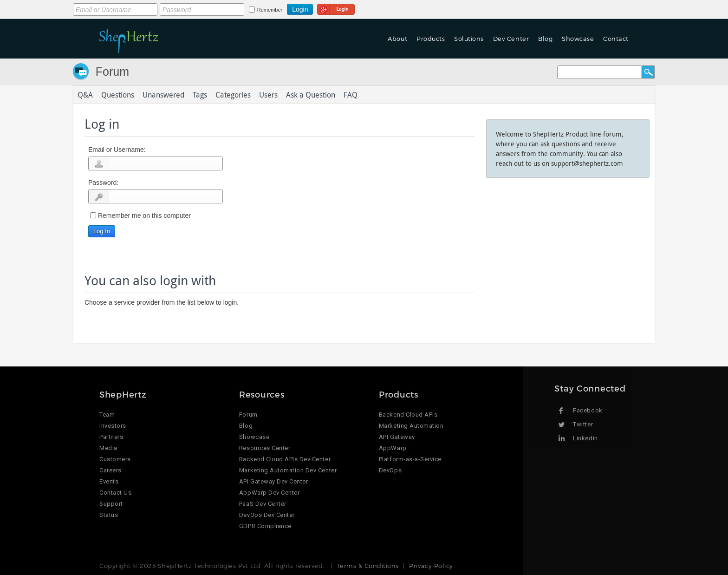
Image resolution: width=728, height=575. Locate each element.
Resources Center (265, 448)
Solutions (469, 39)
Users (268, 95)
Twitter (583, 424)
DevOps (390, 470)
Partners (111, 437)
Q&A (85, 95)
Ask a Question (311, 95)
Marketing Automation (411, 426)
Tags (200, 95)
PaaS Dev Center (263, 504)
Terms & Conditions (367, 566)
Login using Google (336, 8)
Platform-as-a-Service (410, 459)
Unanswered (163, 95)
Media (108, 448)
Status (109, 515)
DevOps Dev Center (267, 515)
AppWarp (393, 448)
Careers (110, 470)
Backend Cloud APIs (408, 415)
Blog (545, 39)
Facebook (588, 410)
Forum (112, 72)
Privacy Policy (431, 566)
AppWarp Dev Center (269, 493)
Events (109, 481)
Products (431, 39)
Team (107, 415)
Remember (270, 10)
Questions (118, 95)
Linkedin (585, 438)
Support (111, 504)
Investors (113, 426)
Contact (616, 39)
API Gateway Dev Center (273, 481)
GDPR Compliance (265, 526)
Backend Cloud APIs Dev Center (285, 459)
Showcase (578, 39)
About (397, 39)
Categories (233, 95)
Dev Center (511, 39)
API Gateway (397, 437)
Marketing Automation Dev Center (288, 470)
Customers (115, 459)
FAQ (351, 95)
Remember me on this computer (144, 216)
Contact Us (115, 493)
